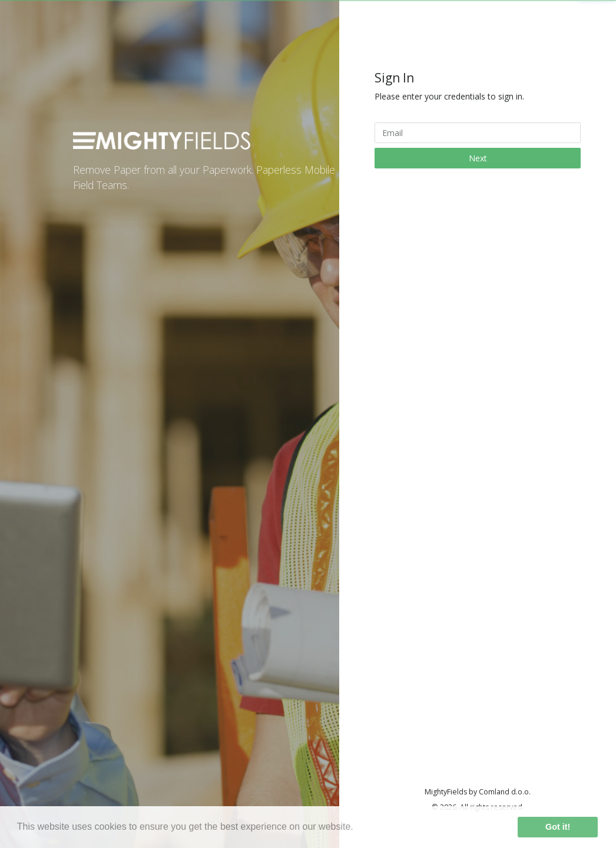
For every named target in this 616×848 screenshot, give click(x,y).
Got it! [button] (558, 827)
